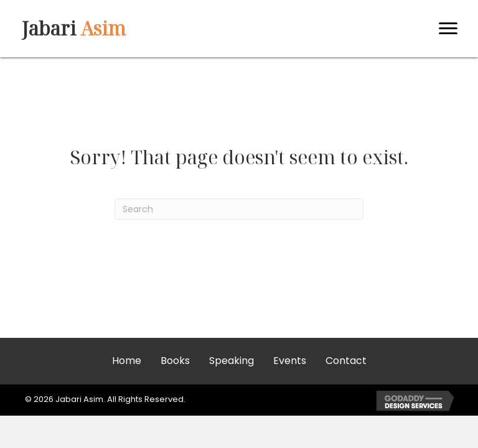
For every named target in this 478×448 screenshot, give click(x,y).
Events (290, 361)
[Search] (239, 209)
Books (175, 361)
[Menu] (448, 29)
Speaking (232, 361)
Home (127, 361)
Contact (346, 361)
